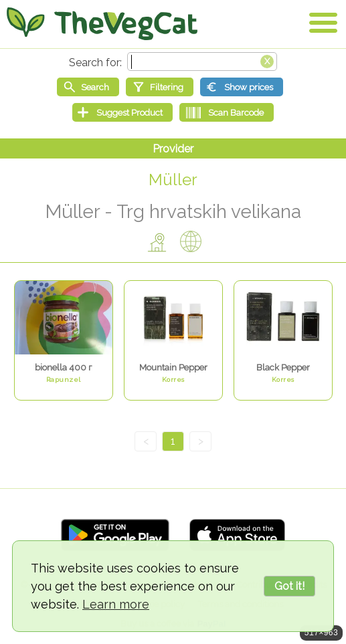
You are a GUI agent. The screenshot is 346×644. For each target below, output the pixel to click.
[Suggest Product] (122, 112)
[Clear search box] (267, 60)
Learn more (116, 604)
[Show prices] (242, 87)
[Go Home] (102, 23)
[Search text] (202, 62)
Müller (173, 180)
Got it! (289, 586)
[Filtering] (160, 87)
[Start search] (88, 87)
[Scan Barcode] (227, 112)
